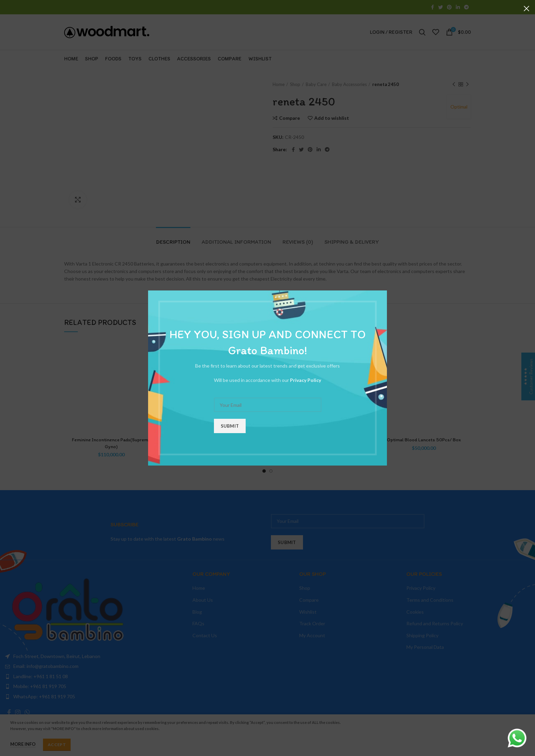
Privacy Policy (306, 380)
